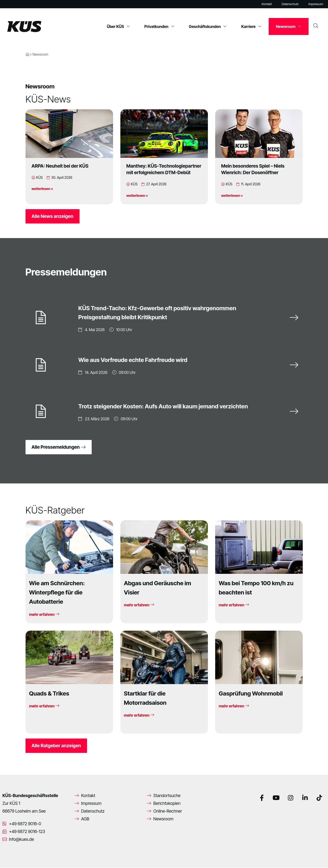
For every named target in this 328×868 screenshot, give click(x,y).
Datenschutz (290, 4)
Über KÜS (118, 26)
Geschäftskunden (208, 26)
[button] (11, 857)
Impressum (316, 4)
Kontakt (267, 4)
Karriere (251, 26)
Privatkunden (159, 26)
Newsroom (289, 26)
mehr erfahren (44, 615)
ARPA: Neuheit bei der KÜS (60, 166)
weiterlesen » (42, 189)
